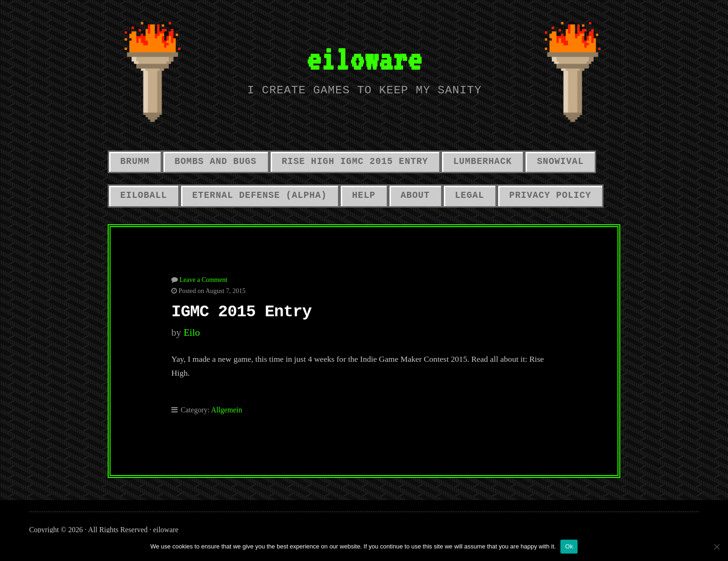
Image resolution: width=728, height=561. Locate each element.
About (415, 196)
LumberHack (482, 162)
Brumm (135, 162)
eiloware (364, 59)
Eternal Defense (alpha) (260, 196)
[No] (716, 547)
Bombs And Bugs (216, 162)
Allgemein (227, 410)
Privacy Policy (550, 196)
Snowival (560, 162)
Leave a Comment (204, 280)
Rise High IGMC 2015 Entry (355, 162)
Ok (569, 546)
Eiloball (144, 196)
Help (364, 196)
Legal (470, 196)
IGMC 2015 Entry (241, 312)
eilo (192, 333)
